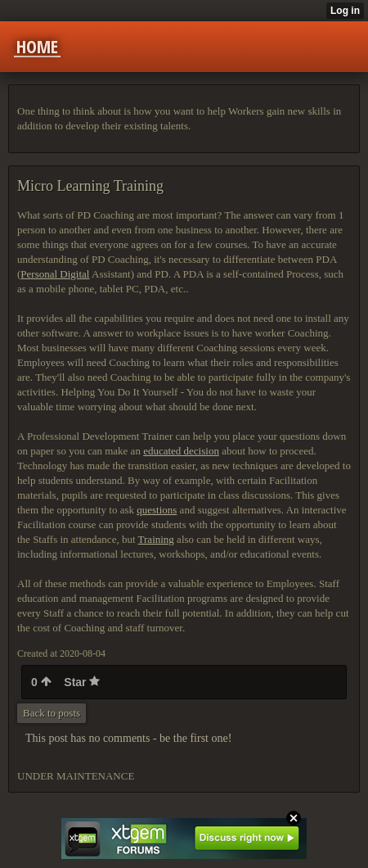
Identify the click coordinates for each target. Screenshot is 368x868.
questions (157, 510)
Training (156, 539)
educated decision (181, 451)
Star (82, 682)
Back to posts (52, 713)
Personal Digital (55, 274)
